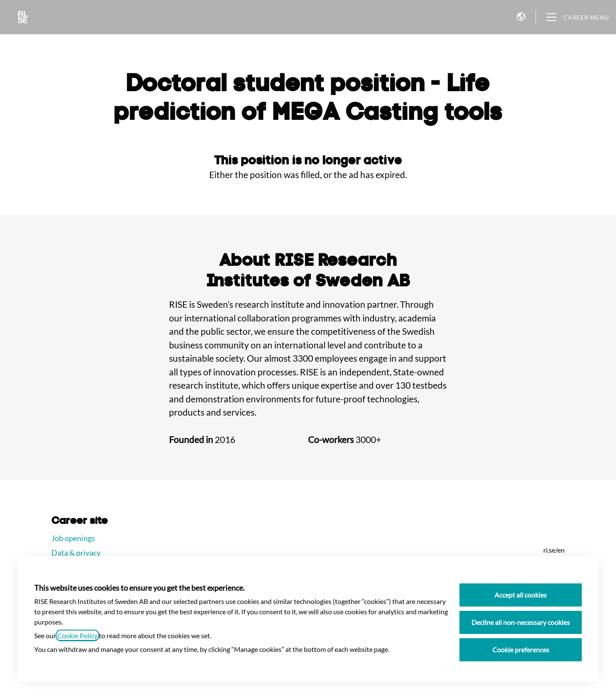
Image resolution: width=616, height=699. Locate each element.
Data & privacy (76, 553)
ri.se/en (554, 550)
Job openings (73, 538)
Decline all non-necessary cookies (521, 622)
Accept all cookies (521, 595)
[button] (521, 17)
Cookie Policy (77, 635)
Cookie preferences (521, 650)
